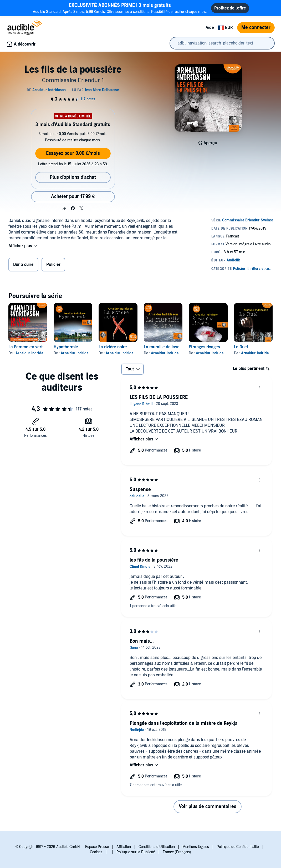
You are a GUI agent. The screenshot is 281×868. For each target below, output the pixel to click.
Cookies (96, 852)
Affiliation (124, 847)
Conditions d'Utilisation (157, 847)
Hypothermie (66, 347)
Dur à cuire (23, 265)
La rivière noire (113, 347)
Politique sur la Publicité (136, 852)
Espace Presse (97, 847)
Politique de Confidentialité (238, 847)
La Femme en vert (25, 347)
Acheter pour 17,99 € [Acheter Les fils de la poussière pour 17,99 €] (73, 197)
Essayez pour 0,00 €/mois (73, 153)
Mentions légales (196, 847)
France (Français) (177, 852)
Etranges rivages (204, 347)
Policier (53, 265)
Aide (210, 28)
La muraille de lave (162, 347)
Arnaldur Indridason (32, 353)
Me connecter (256, 28)
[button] (64, 209)
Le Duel (241, 347)
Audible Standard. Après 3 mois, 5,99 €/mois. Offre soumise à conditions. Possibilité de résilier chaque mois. (120, 8)
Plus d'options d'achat (73, 177)
